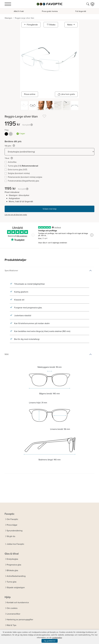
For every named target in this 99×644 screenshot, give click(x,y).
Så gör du (11, 536)
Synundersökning (15, 531)
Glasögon (8, 18)
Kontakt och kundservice (18, 602)
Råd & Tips (11, 625)
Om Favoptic (12, 519)
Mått (7, 354)
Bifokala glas (12, 570)
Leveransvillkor (13, 614)
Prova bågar (12, 525)
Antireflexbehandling (16, 576)
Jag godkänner (50, 641)
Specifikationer (11, 270)
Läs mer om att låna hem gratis (16, 215)
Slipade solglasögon (16, 587)
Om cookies (12, 608)
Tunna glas (12, 582)
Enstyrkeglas (12, 559)
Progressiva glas (14, 565)
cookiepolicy (57, 638)
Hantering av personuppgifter (20, 620)
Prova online (30, 94)
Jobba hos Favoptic (15, 544)
